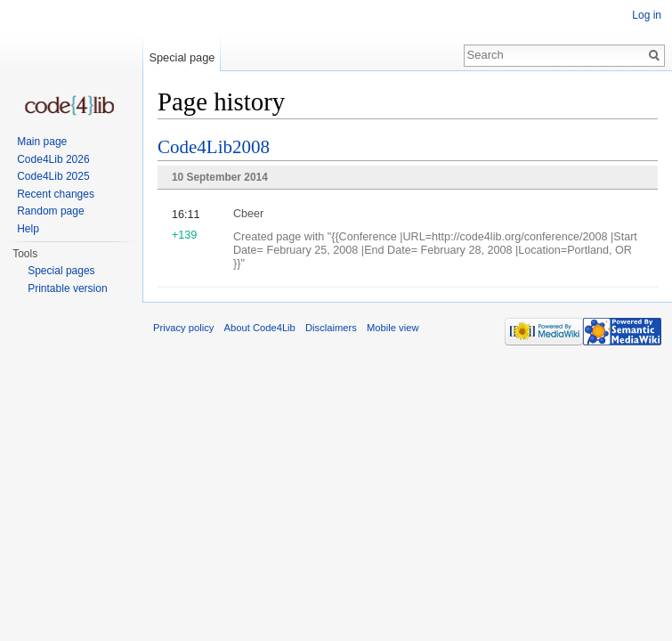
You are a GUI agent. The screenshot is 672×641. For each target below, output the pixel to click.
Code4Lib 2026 (53, 159)
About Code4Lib (260, 328)
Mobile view (393, 328)
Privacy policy (183, 328)
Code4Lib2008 (214, 147)
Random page (50, 211)
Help (28, 229)
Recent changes (56, 194)
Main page (42, 142)
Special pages (61, 271)
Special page (182, 57)
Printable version (67, 288)
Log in (647, 15)
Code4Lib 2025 (53, 176)
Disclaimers (331, 328)
